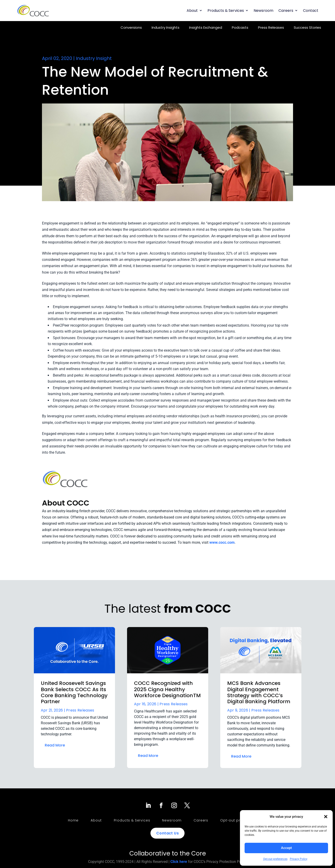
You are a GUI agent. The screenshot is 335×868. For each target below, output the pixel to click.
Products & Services (226, 11)
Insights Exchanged (206, 27)
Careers (286, 11)
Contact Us (168, 833)
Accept (286, 848)
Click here (179, 862)
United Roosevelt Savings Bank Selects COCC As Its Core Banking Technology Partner (74, 692)
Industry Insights (166, 27)
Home (73, 820)
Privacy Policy (299, 859)
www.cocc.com (222, 542)
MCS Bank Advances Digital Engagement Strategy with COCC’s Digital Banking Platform (259, 692)
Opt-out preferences (275, 859)
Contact (311, 11)
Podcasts (240, 27)
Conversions (131, 27)
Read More (55, 745)
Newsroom (263, 11)
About (192, 11)
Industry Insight (94, 58)
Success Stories (307, 27)
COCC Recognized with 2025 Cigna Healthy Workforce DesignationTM (167, 689)
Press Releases (271, 27)
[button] (326, 817)
